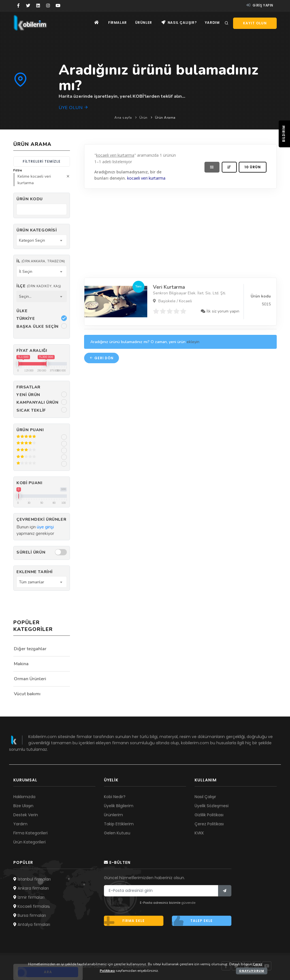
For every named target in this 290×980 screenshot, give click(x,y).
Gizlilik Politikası (209, 815)
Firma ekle (124, 921)
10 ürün (253, 167)
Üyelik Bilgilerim (119, 806)
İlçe (39, 286)
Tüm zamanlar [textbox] (32, 582)
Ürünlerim (113, 815)
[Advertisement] (180, 232)
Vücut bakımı (27, 694)
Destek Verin (26, 815)
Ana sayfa (123, 118)
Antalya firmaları (32, 924)
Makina (21, 664)
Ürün (143, 118)
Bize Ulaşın (23, 806)
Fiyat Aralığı (32, 351)
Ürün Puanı (30, 430)
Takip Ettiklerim (119, 824)
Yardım (212, 23)
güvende (188, 903)
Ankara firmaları (31, 888)
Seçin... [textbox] (25, 296)
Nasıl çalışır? (179, 23)
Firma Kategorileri (30, 833)
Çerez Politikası (209, 824)
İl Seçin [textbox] (26, 272)
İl (41, 261)
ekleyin (193, 342)
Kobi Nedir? (115, 797)
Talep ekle (192, 921)
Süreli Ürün (31, 552)
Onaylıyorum (252, 971)
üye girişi (45, 527)
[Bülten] (225, 891)
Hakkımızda (24, 797)
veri (145, 178)
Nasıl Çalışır (205, 797)
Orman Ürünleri (30, 679)
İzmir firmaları (29, 897)
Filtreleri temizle (42, 161)
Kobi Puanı (29, 483)
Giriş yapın (260, 5)
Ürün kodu (30, 199)
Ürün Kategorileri (29, 842)
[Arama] (227, 23)
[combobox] (42, 240)
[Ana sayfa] (95, 23)
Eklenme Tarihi (35, 572)
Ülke (22, 311)
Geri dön (102, 358)
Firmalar (116, 23)
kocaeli (134, 178)
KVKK (199, 833)
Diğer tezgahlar (30, 649)
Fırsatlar (28, 387)
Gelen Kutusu (117, 833)
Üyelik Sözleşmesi (212, 806)
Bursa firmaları (30, 915)
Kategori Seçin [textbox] (32, 240)
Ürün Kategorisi (37, 230)
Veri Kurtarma (169, 287)
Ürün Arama (165, 118)
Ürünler (143, 23)
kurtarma (157, 178)
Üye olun (73, 108)
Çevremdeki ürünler (41, 519)
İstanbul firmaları (32, 879)
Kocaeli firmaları (31, 906)
